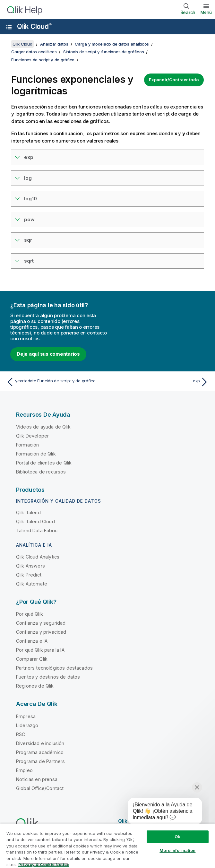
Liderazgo (27, 725)
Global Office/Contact (40, 788)
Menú (206, 12)
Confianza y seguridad (41, 623)
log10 (30, 199)
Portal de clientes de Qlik (44, 463)
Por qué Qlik (30, 614)
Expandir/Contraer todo (174, 80)
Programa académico (40, 752)
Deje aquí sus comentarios (48, 354)
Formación (27, 445)
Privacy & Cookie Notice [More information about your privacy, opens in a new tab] (44, 864)
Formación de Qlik (36, 454)
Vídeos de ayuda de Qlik (43, 427)
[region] (107, 846)
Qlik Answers (30, 566)
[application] (160, 812)
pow (29, 219)
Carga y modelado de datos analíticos (112, 44)
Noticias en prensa (37, 779)
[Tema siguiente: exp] (160, 382)
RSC (21, 734)
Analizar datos (54, 44)
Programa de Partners (40, 761)
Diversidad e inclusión (40, 743)
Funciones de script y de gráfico (43, 60)
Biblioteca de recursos (41, 472)
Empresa (26, 716)
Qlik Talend (28, 512)
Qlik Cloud (34, 26)
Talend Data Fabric (37, 530)
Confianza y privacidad (41, 632)
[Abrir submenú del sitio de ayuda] (9, 27)
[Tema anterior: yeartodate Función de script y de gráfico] (55, 382)
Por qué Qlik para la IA (40, 650)
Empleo (24, 770)
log (28, 178)
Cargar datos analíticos (34, 52)
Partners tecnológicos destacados (54, 668)
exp (29, 157)
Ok (177, 837)
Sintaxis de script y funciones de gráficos (104, 52)
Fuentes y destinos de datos (48, 677)
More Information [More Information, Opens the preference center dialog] (177, 850)
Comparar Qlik (32, 659)
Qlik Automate (32, 584)
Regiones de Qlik (35, 686)
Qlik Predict (29, 575)
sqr (28, 240)
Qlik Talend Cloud (35, 521)
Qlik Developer (32, 436)
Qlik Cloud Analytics (38, 557)
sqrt (29, 261)
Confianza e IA (32, 641)
